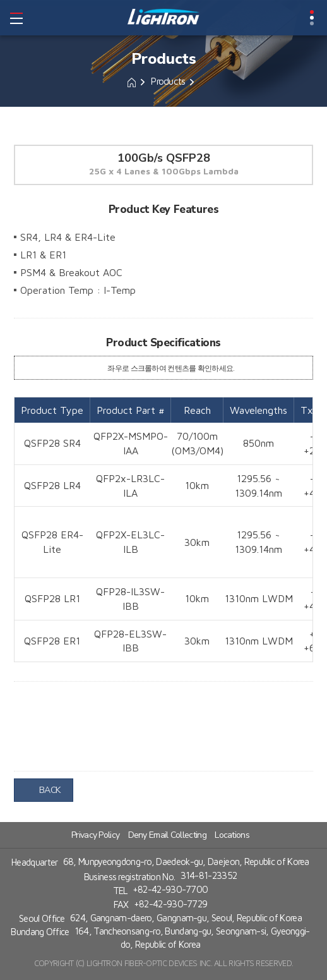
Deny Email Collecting (167, 833)
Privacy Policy (95, 833)
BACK (44, 789)
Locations (232, 833)
